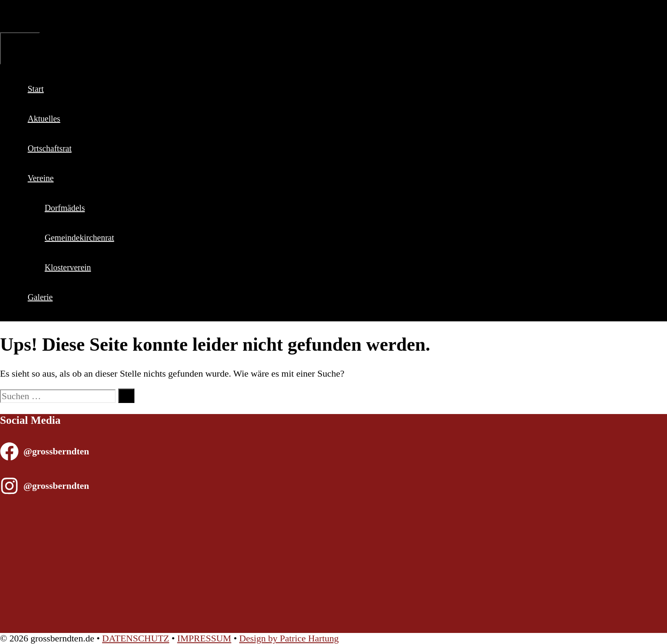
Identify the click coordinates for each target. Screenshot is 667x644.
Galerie (40, 297)
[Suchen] (126, 396)
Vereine (50, 178)
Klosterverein (68, 267)
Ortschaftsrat (50, 148)
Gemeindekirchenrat (79, 238)
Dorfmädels (65, 208)
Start (36, 89)
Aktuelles (44, 119)
